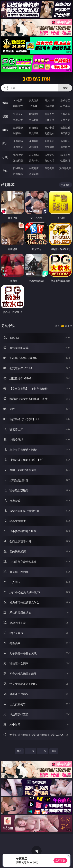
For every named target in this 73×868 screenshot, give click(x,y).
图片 (5, 144)
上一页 (31, 751)
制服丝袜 (18, 133)
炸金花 (34, 106)
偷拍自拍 (34, 128)
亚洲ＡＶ (18, 114)
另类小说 (34, 160)
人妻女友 (49, 155)
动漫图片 (65, 141)
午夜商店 (34, 168)
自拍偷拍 (34, 114)
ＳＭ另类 (65, 120)
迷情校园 (18, 160)
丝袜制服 (34, 120)
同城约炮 (18, 168)
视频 (5, 116)
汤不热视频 (65, 168)
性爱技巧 (65, 160)
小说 (5, 157)
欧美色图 (49, 141)
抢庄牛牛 (65, 106)
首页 (19, 751)
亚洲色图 (34, 141)
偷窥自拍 (18, 141)
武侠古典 (65, 155)
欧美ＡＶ (49, 114)
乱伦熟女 (49, 133)
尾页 (54, 751)
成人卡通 (49, 128)
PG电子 (18, 100)
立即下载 (60, 860)
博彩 (5, 103)
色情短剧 (34, 174)
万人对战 (49, 100)
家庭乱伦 (34, 155)
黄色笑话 (49, 160)
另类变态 (65, 133)
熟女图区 (49, 147)
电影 (5, 130)
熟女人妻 (18, 120)
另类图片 (65, 147)
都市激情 (18, 155)
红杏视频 (18, 174)
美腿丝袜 (18, 147)
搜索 (65, 88)
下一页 (42, 751)
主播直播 (49, 120)
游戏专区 (65, 100)
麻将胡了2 (18, 106)
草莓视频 (49, 168)
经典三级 (34, 133)
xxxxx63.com (36, 79)
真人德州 (34, 100)
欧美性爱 (65, 128)
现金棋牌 (49, 106)
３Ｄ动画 (65, 114)
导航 (5, 171)
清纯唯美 (34, 147)
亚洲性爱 (18, 128)
